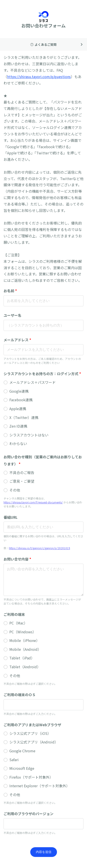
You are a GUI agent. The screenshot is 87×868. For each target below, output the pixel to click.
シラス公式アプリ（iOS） (30, 733)
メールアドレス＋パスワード (32, 382)
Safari (14, 760)
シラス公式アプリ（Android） (34, 742)
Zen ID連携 (18, 426)
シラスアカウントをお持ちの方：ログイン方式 (42, 374)
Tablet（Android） (25, 667)
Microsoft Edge (22, 768)
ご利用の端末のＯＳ (20, 695)
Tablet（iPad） (22, 658)
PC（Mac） (18, 623)
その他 (15, 490)
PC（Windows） (23, 632)
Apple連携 (18, 409)
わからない (18, 444)
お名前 (10, 291)
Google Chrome (22, 751)
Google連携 (19, 391)
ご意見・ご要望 (22, 481)
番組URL (11, 517)
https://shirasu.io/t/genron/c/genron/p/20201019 (39, 548)
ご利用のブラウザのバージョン (28, 814)
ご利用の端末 (14, 614)
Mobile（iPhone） (24, 640)
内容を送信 (44, 852)
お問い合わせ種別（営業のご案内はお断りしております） (43, 461)
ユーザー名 (12, 315)
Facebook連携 (21, 400)
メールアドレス (17, 340)
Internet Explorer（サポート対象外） (39, 786)
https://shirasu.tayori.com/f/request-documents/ (33, 502)
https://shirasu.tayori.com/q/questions (39, 77)
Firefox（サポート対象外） (31, 777)
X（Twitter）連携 (24, 417)
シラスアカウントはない (29, 435)
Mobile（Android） (25, 649)
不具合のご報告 (22, 472)
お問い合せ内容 (17, 559)
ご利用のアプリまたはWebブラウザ (32, 725)
